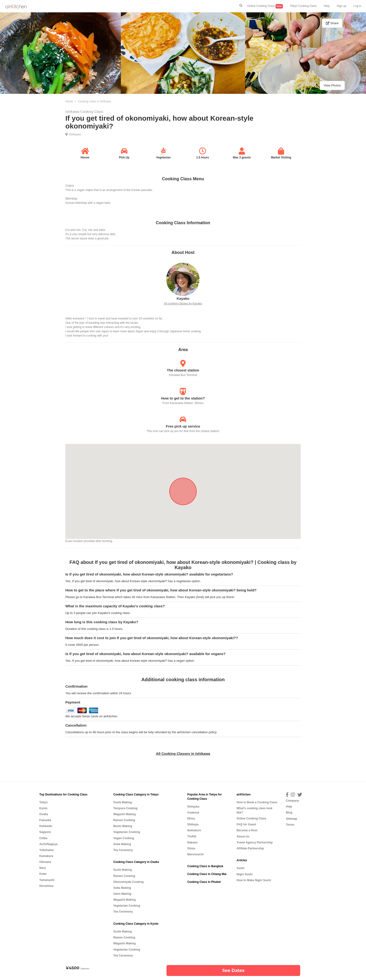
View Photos (332, 85)
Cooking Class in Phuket (204, 882)
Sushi (240, 868)
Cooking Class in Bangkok (205, 866)
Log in (357, 6)
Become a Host (247, 830)
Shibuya (193, 824)
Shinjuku (193, 807)
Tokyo (44, 802)
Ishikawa (75, 134)
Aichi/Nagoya (49, 844)
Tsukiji (192, 836)
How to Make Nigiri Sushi (254, 880)
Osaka (44, 814)
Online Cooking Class (265, 6)
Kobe (43, 874)
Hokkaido (46, 826)
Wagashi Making (124, 814)
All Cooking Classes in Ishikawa (183, 754)
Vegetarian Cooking (127, 832)
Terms (290, 825)
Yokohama (47, 850)
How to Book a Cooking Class (257, 802)
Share (332, 23)
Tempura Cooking (125, 808)
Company (292, 801)
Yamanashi (47, 880)
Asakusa (193, 813)
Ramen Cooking (124, 820)
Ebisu (191, 818)
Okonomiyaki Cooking (128, 882)
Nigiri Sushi (245, 874)
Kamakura (46, 856)
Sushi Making (123, 802)
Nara (43, 868)
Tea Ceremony (123, 850)
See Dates (233, 970)
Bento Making (123, 826)
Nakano (192, 842)
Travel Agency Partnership (255, 842)
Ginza (191, 848)
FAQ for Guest (246, 824)
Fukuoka (45, 820)
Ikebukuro (194, 830)
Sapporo (45, 832)
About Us (243, 837)
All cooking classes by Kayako (183, 304)
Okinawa (45, 862)
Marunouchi (195, 854)
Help (327, 6)
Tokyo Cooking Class (303, 6)
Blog (289, 813)
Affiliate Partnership (250, 848)
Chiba (43, 838)
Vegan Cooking (124, 838)
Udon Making (122, 894)
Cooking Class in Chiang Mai (207, 874)
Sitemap (292, 819)
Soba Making (122, 844)
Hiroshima (46, 886)
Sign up (342, 6)
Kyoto (43, 808)
